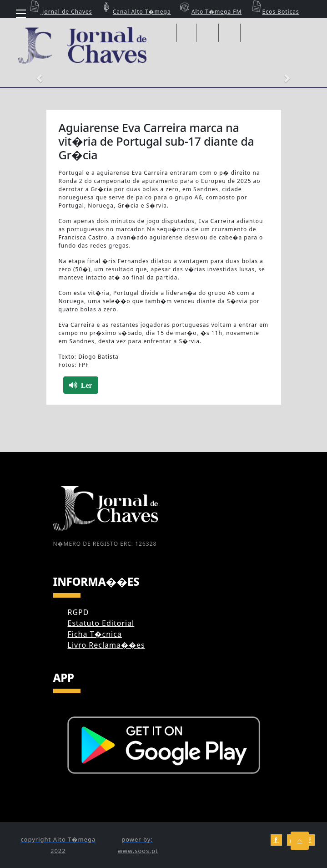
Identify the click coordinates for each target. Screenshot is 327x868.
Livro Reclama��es (106, 645)
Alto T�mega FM (210, 12)
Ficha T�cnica (95, 634)
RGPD (78, 612)
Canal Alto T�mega (135, 12)
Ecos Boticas (274, 12)
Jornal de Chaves (60, 12)
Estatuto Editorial (101, 623)
